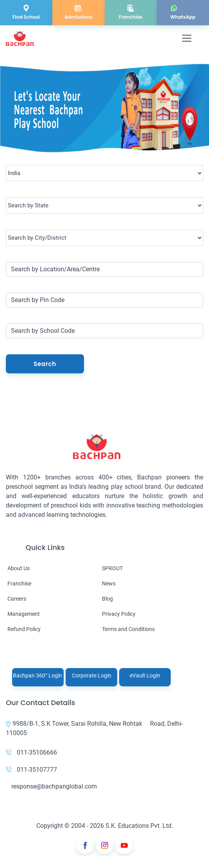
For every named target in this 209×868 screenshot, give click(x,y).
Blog (107, 599)
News (109, 583)
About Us (19, 568)
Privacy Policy (119, 614)
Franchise (19, 583)
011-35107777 (31, 770)
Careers (17, 599)
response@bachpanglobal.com (51, 786)
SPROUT (112, 568)
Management (24, 614)
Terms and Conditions (128, 629)
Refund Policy (24, 629)
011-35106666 (31, 752)
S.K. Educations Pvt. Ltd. (139, 826)
